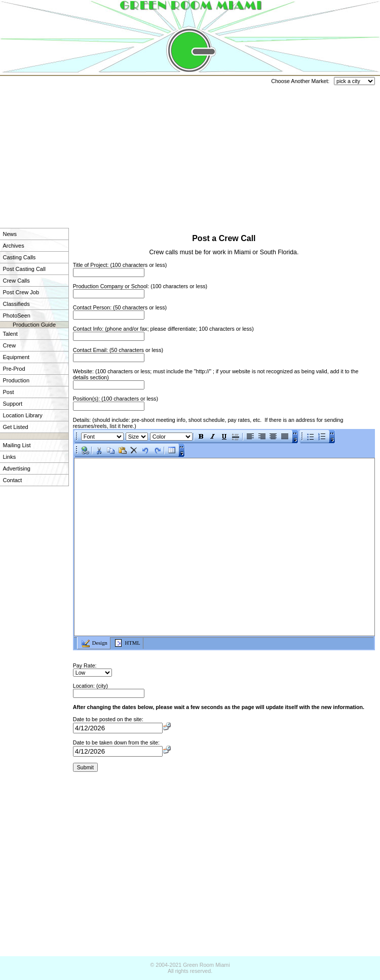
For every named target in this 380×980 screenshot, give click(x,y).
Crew (10, 345)
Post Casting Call (24, 269)
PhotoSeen (17, 316)
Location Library (23, 415)
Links (10, 457)
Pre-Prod (14, 369)
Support (13, 404)
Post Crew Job (21, 292)
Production (16, 380)
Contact (13, 480)
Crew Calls (16, 281)
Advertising (17, 468)
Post (9, 392)
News (10, 234)
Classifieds (16, 304)
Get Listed (16, 427)
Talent (10, 334)
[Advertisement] (127, 147)
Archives (14, 246)
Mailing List (17, 445)
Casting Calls (20, 257)
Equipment (16, 357)
